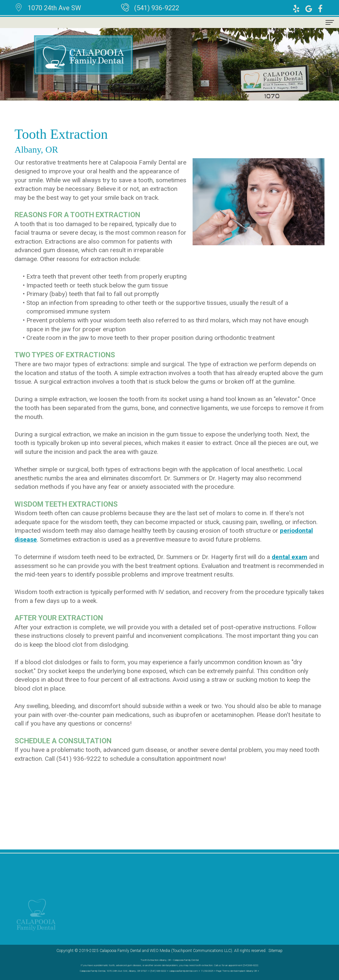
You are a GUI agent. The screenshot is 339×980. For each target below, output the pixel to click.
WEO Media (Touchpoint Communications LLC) (191, 951)
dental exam (290, 557)
